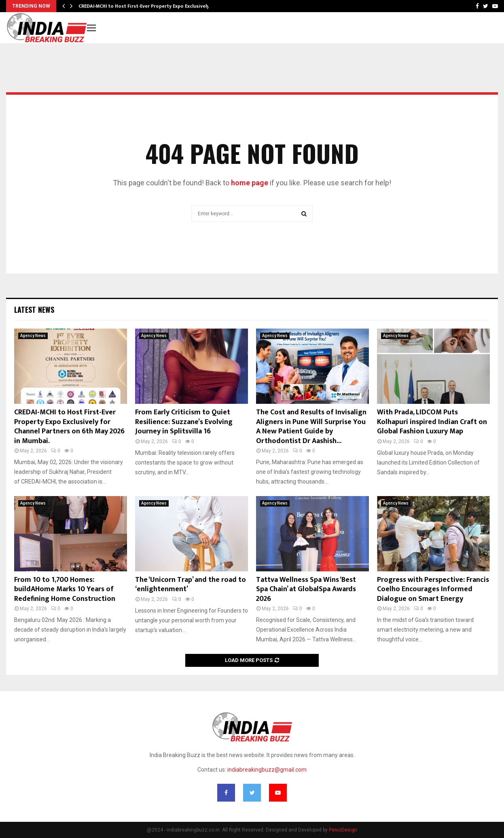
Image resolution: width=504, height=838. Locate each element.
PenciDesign (343, 830)
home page (250, 183)
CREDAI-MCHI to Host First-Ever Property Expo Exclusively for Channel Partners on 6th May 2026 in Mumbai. (69, 426)
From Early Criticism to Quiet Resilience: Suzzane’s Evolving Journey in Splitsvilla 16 (184, 422)
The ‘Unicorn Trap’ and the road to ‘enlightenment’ (191, 584)
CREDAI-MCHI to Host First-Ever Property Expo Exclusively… (146, 6)
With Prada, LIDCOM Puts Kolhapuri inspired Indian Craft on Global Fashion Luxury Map (432, 422)
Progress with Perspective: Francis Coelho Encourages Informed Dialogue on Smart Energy (433, 589)
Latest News (34, 310)
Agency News (33, 336)
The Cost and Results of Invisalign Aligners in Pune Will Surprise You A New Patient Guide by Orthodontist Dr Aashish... (311, 426)
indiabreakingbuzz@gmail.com (267, 770)
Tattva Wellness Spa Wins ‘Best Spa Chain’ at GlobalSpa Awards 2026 (306, 589)
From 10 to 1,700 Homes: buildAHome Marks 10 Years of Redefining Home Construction (65, 589)
